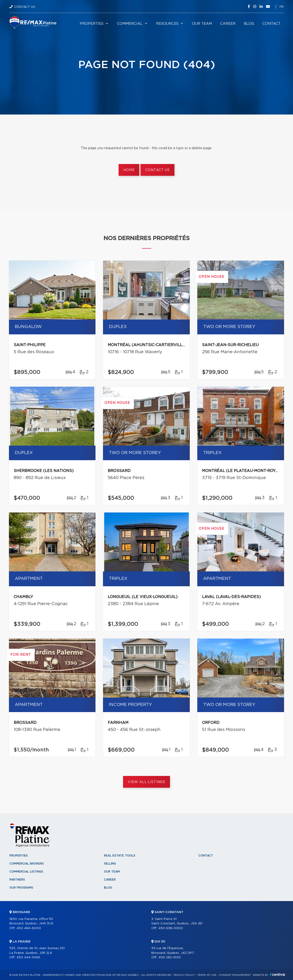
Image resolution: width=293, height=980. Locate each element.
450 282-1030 (170, 957)
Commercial (130, 24)
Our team (202, 24)
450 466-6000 (29, 928)
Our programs (21, 888)
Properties (92, 24)
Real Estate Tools (120, 856)
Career (228, 24)
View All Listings (146, 782)
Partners (17, 880)
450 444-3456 (28, 957)
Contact (271, 24)
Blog (249, 24)
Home (129, 170)
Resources (167, 24)
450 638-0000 (171, 928)
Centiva (277, 974)
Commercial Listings (26, 872)
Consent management (235, 975)
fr (282, 7)
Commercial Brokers (27, 864)
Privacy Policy (184, 975)
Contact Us (25, 7)
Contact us (157, 170)
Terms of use (207, 975)
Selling (110, 864)
